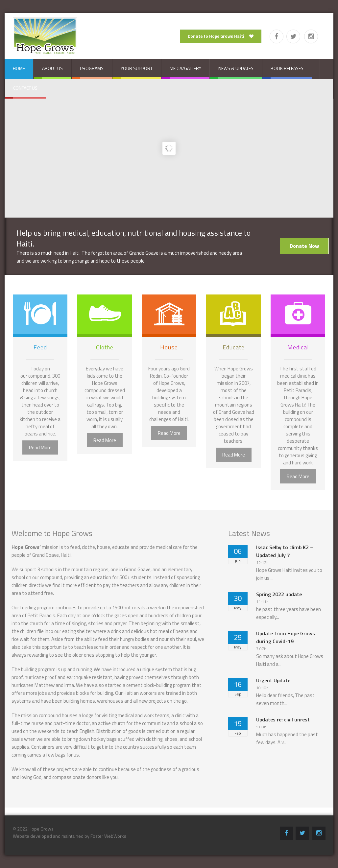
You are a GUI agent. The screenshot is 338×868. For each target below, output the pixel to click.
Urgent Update (273, 680)
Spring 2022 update (279, 594)
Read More (40, 447)
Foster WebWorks (108, 836)
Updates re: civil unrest (283, 719)
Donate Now (304, 246)
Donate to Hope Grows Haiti (221, 36)
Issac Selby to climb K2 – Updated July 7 (285, 551)
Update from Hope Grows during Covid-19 (286, 637)
